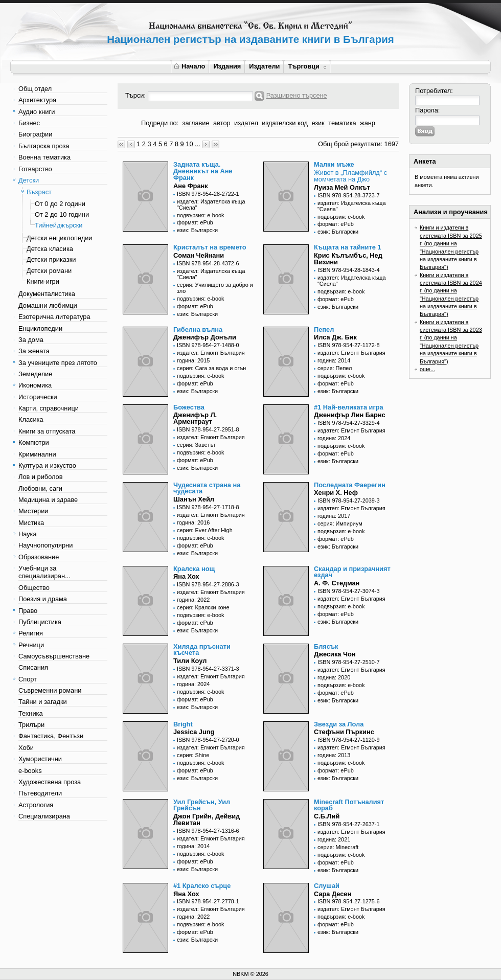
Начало (189, 66)
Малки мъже (334, 164)
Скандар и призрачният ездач (352, 572)
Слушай (327, 886)
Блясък (326, 646)
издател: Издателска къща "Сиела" (211, 204)
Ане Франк (191, 186)
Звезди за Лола (339, 724)
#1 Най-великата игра (349, 407)
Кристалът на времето (210, 247)
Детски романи (49, 271)
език (318, 123)
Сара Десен (333, 894)
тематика (342, 123)
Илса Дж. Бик (335, 337)
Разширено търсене (297, 95)
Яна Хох (186, 576)
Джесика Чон (335, 654)
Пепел (324, 329)
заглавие (196, 123)
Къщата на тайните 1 (347, 247)
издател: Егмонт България (211, 353)
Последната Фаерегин (350, 485)
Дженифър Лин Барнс (350, 415)
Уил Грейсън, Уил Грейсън (202, 805)
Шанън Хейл (194, 499)
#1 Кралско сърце (202, 886)
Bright (183, 724)
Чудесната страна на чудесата (207, 488)
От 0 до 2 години (60, 204)
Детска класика (50, 249)
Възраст (39, 192)
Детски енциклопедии (59, 238)
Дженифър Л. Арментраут (195, 418)
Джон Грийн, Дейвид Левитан (207, 819)
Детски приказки (51, 259)
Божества (189, 407)
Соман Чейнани (199, 255)
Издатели (264, 66)
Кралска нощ (194, 569)
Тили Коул (190, 661)
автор (222, 123)
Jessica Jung (194, 732)
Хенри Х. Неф (336, 493)
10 (189, 144)
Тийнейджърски (59, 225)
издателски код (285, 123)
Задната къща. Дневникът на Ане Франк (203, 171)
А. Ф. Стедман (337, 583)
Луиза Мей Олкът (342, 187)
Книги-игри (43, 281)
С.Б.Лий (327, 816)
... (198, 144)
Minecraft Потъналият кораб (349, 805)
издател (246, 123)
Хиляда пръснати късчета (202, 650)
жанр (368, 123)
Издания (227, 66)
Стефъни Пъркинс (344, 732)
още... (427, 369)
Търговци (307, 66)
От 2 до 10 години (62, 214)
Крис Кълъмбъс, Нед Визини (348, 259)
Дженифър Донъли (205, 337)
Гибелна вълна (198, 329)
